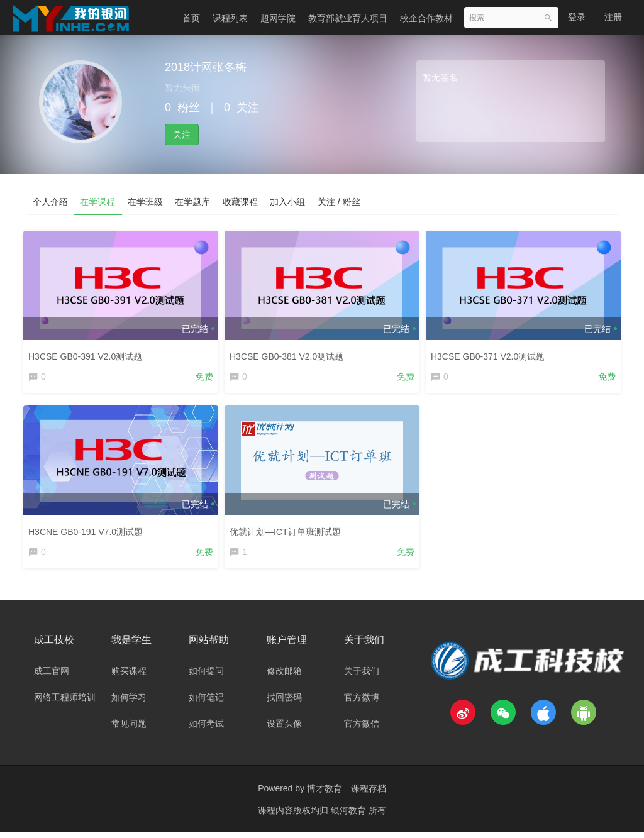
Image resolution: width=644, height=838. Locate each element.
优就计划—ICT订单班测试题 (288, 531)
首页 (191, 18)
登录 (577, 17)
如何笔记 (206, 703)
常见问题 (129, 729)
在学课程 (98, 202)
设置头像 (284, 729)
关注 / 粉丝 (341, 202)
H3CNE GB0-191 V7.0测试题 (89, 531)
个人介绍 (50, 202)
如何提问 (206, 676)
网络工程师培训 (65, 703)
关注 (182, 135)
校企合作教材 (426, 18)
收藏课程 (241, 202)
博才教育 (325, 794)
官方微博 (362, 703)
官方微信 (362, 729)
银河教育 (350, 816)
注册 (613, 17)
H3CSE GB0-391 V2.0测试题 (88, 353)
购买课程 (129, 676)
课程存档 (369, 794)
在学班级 (146, 202)
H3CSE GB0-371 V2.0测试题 (491, 353)
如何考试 (206, 729)
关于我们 (362, 676)
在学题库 (194, 202)
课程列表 (230, 18)
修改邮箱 (284, 676)
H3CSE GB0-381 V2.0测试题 (290, 353)
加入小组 (289, 202)
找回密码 (284, 703)
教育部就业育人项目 (348, 18)
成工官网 (52, 676)
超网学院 (278, 18)
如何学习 (129, 703)
